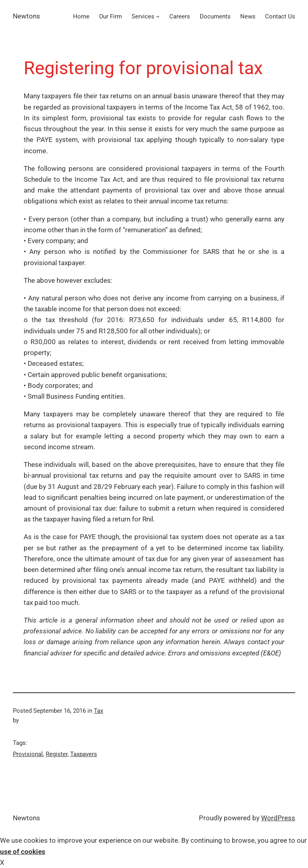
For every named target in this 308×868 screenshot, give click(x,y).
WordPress (278, 818)
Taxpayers (84, 754)
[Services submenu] (158, 16)
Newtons (26, 16)
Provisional (28, 754)
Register (57, 754)
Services (143, 16)
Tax (98, 711)
